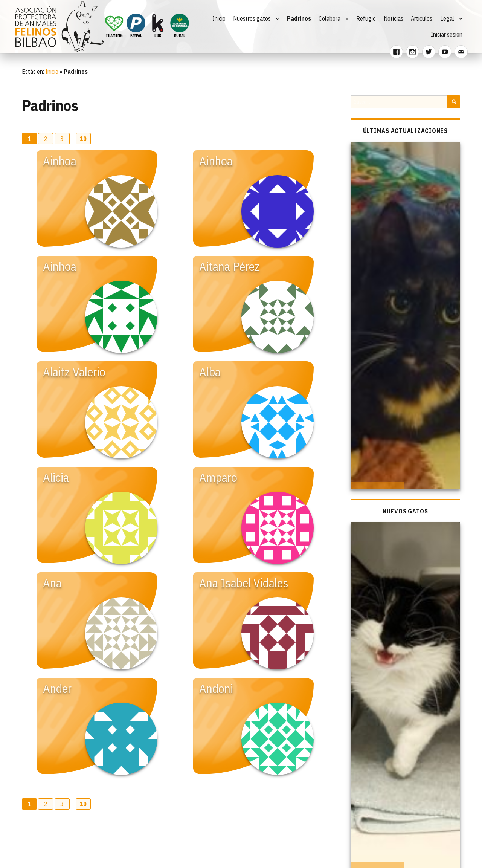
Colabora (329, 18)
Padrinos (299, 18)
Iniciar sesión (447, 34)
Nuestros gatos (252, 18)
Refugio (366, 18)
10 (83, 139)
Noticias (394, 18)
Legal (447, 18)
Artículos (422, 18)
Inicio (219, 18)
